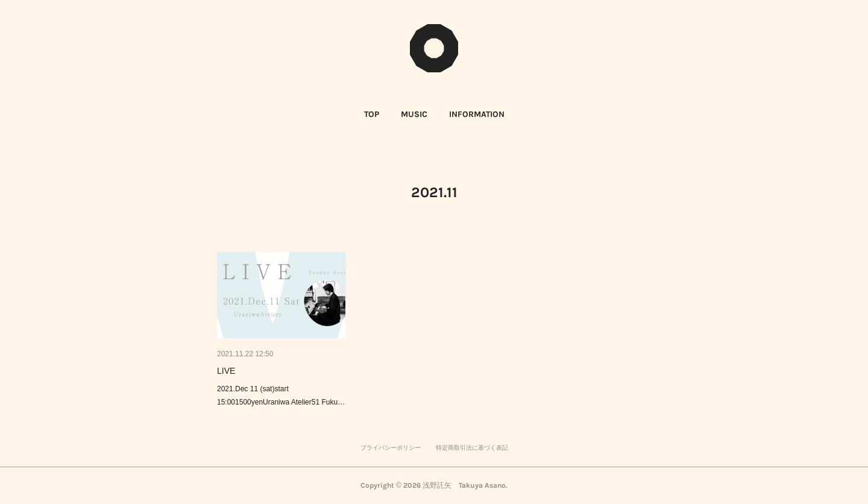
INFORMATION (477, 114)
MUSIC (414, 114)
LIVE (226, 371)
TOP (372, 114)
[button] (372, 115)
